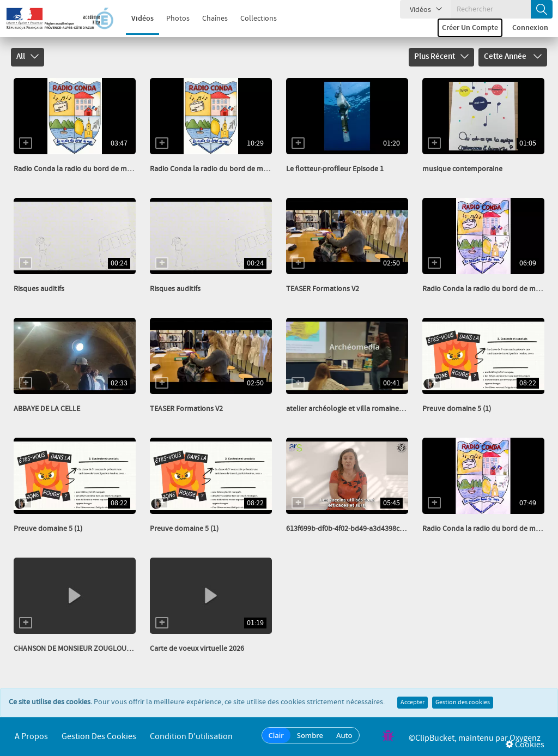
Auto (344, 735)
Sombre (310, 735)
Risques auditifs (39, 289)
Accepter (413, 703)
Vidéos (137, 19)
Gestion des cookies (463, 703)
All (28, 57)
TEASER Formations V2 (323, 289)
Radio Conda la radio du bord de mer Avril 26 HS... (94, 169)
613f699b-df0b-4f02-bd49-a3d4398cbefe (350, 529)
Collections (253, 19)
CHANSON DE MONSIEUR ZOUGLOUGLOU (79, 649)
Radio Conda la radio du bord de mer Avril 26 (223, 169)
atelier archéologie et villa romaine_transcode (361, 409)
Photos (172, 19)
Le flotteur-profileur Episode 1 (335, 169)
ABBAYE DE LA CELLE (47, 409)
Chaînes (209, 19)
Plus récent (441, 57)
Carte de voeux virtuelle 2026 (197, 649)
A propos (31, 737)
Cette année (513, 57)
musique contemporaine (462, 169)
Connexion (530, 28)
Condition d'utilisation (191, 737)
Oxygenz (525, 738)
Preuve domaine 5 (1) (457, 409)
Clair (276, 735)
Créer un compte (470, 28)
